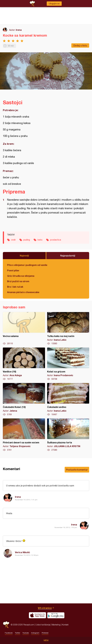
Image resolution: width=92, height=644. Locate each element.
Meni (46, 640)
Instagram (35, 633)
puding (27, 240)
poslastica (56, 240)
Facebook (9, 633)
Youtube (26, 633)
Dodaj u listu (80, 45)
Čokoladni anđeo (68, 399)
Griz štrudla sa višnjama (21, 276)
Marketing (56, 625)
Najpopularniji (68, 255)
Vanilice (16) (24, 364)
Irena (19, 30)
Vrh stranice (45, 608)
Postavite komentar (77, 470)
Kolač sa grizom (68, 364)
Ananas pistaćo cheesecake (23, 292)
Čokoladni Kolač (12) (24, 399)
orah (13, 240)
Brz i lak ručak (15, 287)
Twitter (18, 633)
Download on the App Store (37, 615)
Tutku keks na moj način (68, 329)
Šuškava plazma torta (68, 435)
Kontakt (65, 625)
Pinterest (45, 633)
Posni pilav (13, 270)
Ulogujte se (54, 4)
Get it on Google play (56, 615)
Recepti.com (6, 625)
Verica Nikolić (23, 552)
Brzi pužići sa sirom (18, 281)
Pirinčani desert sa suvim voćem (24, 435)
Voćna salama (24, 329)
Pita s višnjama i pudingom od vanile (27, 265)
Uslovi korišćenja (43, 625)
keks (40, 240)
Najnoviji (24, 255)
